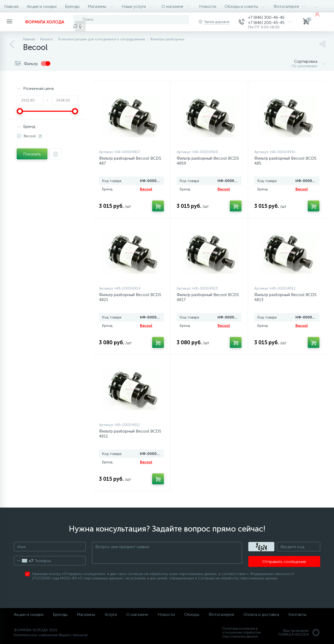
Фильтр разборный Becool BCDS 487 (130, 161)
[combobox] (24, 561)
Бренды (72, 6)
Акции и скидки (42, 6)
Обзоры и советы (245, 6)
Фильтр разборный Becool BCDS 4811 (130, 434)
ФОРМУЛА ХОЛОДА (45, 22)
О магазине (176, 6)
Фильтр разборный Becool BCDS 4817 (208, 297)
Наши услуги (137, 6)
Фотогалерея (290, 6)
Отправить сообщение (284, 562)
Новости (208, 6)
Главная (11, 6)
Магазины (101, 6)
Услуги (111, 614)
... (316, 6)
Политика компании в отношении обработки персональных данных (242, 632)
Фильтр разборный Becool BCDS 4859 (208, 161)
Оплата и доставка (261, 614)
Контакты (297, 614)
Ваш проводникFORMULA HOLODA (299, 633)
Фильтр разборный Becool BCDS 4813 (285, 297)
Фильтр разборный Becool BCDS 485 (285, 161)
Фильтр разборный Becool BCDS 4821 (130, 297)
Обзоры (192, 614)
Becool (146, 189)
